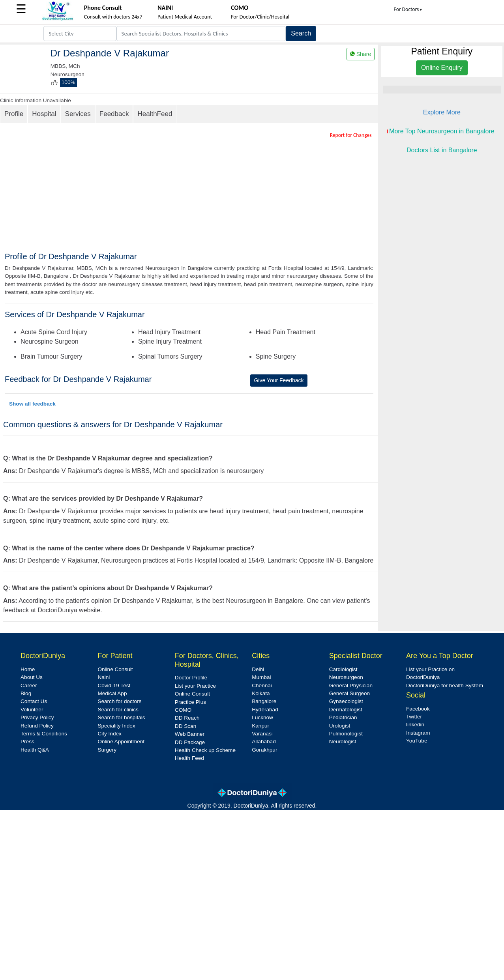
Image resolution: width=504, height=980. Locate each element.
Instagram (418, 733)
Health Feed (189, 758)
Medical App (112, 693)
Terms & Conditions (44, 734)
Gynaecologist (346, 701)
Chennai (262, 685)
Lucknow (262, 717)
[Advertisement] (195, 193)
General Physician (351, 685)
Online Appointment (121, 742)
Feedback (114, 114)
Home (28, 669)
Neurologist (343, 742)
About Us (32, 677)
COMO (183, 710)
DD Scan (185, 726)
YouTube (417, 741)
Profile (14, 114)
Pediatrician (343, 717)
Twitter (414, 717)
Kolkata (261, 693)
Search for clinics (118, 710)
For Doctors (408, 9)
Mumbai (261, 677)
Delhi (258, 669)
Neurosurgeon (346, 677)
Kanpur (260, 726)
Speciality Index (116, 726)
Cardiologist (343, 669)
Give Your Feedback (279, 380)
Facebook (418, 709)
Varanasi (262, 734)
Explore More (442, 112)
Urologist (340, 726)
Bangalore (264, 701)
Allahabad (264, 742)
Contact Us (34, 701)
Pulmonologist (346, 734)
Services (78, 114)
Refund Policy (37, 726)
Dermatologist (346, 710)
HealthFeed (155, 114)
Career (29, 685)
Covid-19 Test (114, 685)
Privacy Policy (37, 717)
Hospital (44, 114)
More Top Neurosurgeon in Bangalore (442, 131)
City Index (109, 734)
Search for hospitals (121, 717)
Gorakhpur (264, 750)
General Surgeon (350, 693)
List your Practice (195, 686)
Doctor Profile (191, 678)
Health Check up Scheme (205, 750)
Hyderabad (265, 710)
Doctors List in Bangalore (442, 150)
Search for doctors (119, 701)
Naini (104, 677)
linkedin (415, 725)
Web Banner (190, 734)
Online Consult (115, 669)
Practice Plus (190, 702)
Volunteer (32, 710)
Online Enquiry (442, 68)
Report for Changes (351, 135)
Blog (26, 693)
